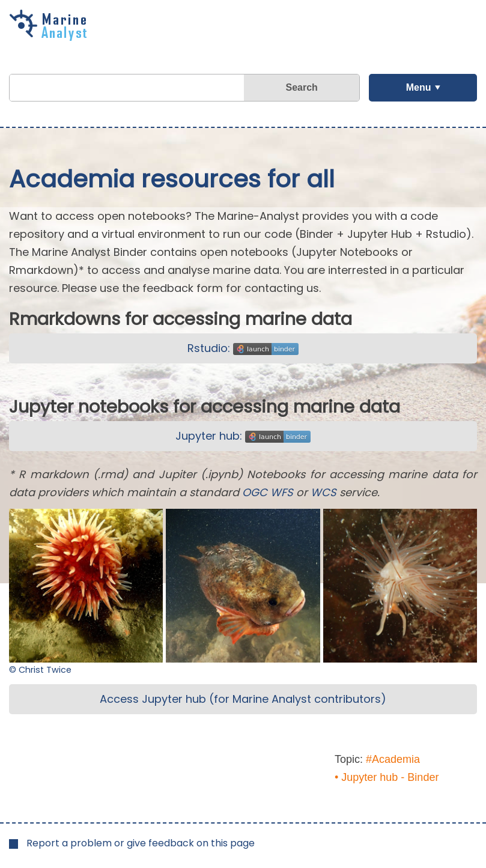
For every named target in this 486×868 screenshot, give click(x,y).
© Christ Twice (40, 670)
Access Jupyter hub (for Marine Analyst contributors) (243, 699)
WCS (323, 492)
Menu (419, 87)
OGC (255, 492)
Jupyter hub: (243, 436)
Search (301, 87)
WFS (282, 492)
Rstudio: (243, 348)
